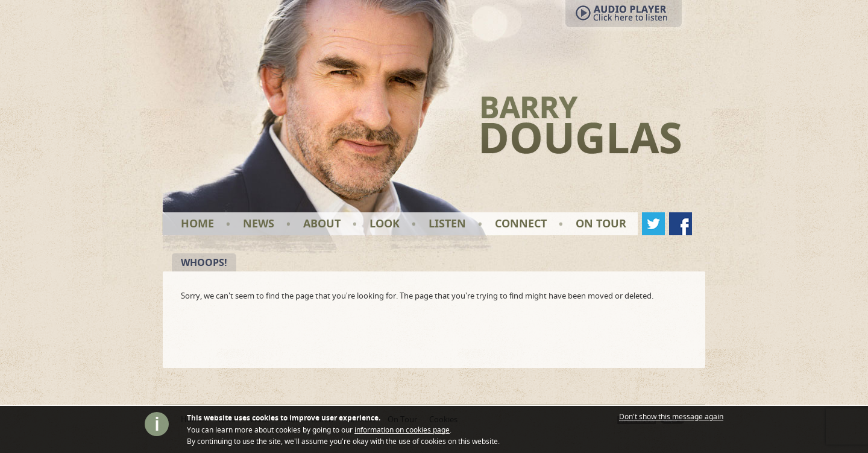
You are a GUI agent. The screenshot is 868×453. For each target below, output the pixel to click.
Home (197, 223)
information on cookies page (402, 430)
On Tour (601, 223)
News (259, 223)
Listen (447, 223)
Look (385, 223)
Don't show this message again (671, 417)
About (322, 223)
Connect (521, 223)
